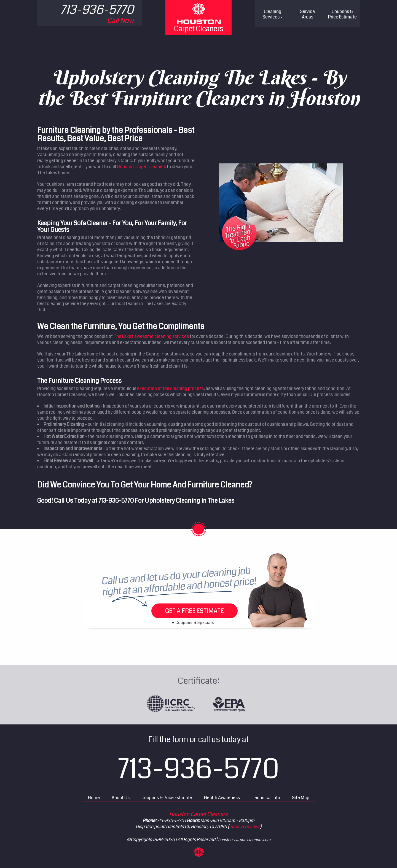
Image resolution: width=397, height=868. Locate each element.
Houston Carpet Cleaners (141, 167)
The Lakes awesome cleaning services (151, 336)
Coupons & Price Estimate (167, 798)
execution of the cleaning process (170, 388)
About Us (121, 798)
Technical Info (266, 798)
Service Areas (307, 14)
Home (94, 798)
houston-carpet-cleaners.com (244, 840)
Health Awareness (222, 798)
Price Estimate (342, 14)
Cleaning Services (272, 14)
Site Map (301, 798)
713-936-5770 (116, 501)
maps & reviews (245, 827)
